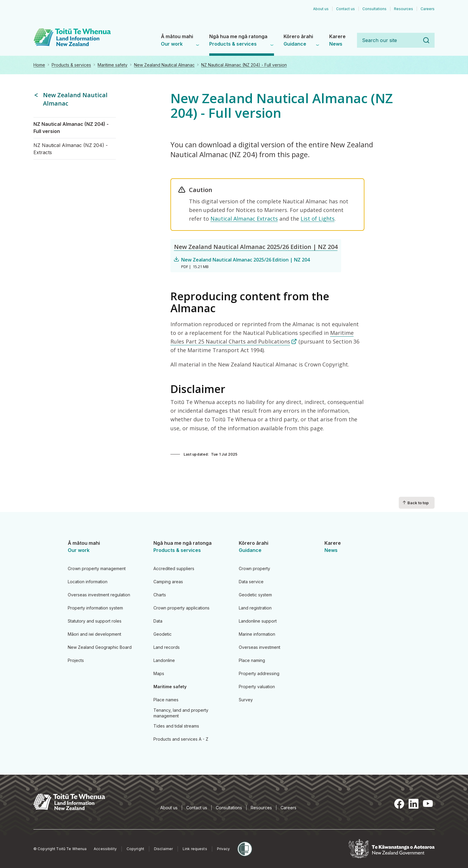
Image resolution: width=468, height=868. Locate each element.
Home (39, 65)
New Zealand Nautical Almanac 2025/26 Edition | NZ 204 (256, 247)
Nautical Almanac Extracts (244, 219)
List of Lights (318, 219)
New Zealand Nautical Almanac (164, 65)
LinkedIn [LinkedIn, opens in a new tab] (414, 804)
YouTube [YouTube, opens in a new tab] (428, 804)
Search (426, 40)
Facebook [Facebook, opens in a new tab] (399, 804)
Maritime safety (113, 65)
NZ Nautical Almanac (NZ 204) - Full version (244, 65)
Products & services (71, 65)
